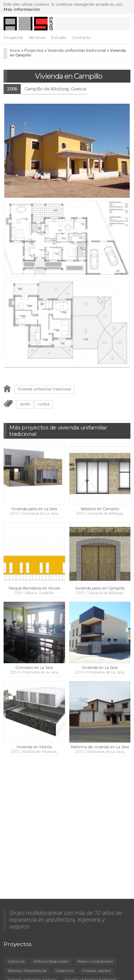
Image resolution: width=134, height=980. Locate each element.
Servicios (37, 38)
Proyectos (13, 38)
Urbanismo (64, 971)
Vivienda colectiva (96, 971)
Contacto (81, 38)
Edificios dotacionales (51, 962)
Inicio (15, 51)
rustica (44, 404)
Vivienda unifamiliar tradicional (77, 51)
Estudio (59, 38)
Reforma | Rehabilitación (27, 971)
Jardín (25, 404)
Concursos (16, 962)
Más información (22, 9)
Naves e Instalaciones (95, 962)
